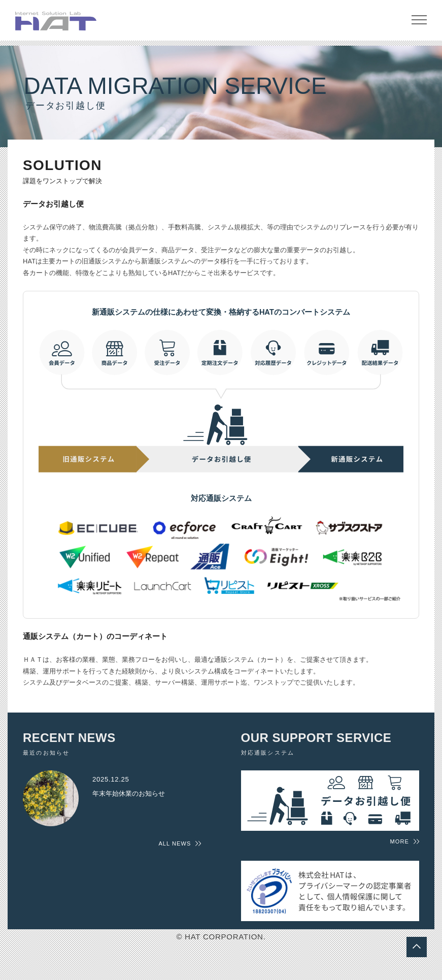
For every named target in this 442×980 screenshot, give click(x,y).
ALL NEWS (175, 850)
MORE (400, 847)
